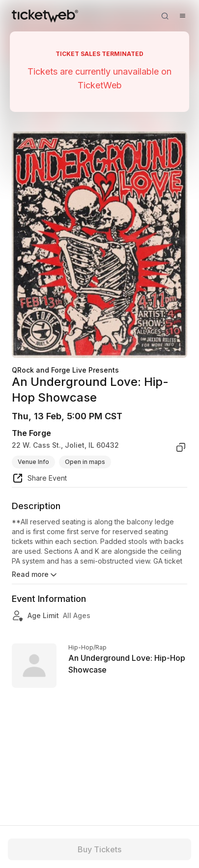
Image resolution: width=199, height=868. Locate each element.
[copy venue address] (181, 447)
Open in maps (85, 462)
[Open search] (165, 16)
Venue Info (33, 462)
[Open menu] (182, 16)
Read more (35, 575)
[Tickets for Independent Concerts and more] (45, 16)
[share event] (39, 480)
